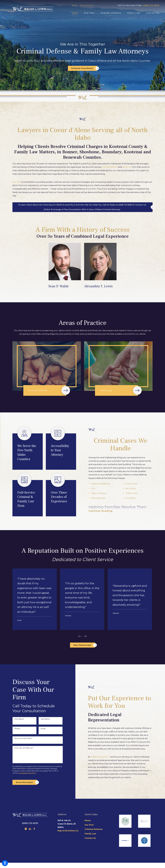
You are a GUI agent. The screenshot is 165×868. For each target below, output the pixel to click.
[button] (5, 863)
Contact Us (90, 840)
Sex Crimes (130, 488)
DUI (93, 488)
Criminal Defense (94, 831)
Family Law (90, 835)
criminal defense (110, 167)
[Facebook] (34, 830)
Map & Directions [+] (68, 832)
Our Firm (89, 826)
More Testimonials (84, 647)
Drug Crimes (131, 484)
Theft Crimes (131, 493)
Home (88, 822)
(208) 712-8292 (151, 5)
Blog (74, 5)
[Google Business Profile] (26, 830)
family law (127, 167)
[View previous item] (79, 637)
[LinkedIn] (30, 830)
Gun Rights (131, 498)
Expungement (98, 498)
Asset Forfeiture (99, 493)
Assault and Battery (101, 484)
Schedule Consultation (84, 68)
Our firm (17, 182)
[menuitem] (75, 13)
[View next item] (86, 637)
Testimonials (87, 5)
